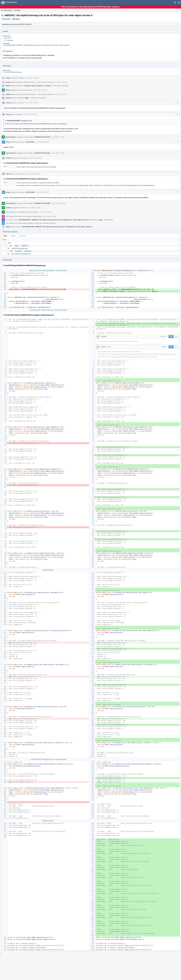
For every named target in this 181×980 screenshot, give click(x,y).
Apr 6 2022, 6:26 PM (42, 142)
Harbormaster (11, 137)
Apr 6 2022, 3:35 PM (32, 103)
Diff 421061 (31, 142)
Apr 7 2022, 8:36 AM (50, 216)
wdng (27, 98)
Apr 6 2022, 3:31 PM (32, 78)
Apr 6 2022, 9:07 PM (42, 192)
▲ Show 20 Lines (35, 310)
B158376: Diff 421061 (42, 153)
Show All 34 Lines (48, 821)
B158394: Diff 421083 (42, 203)
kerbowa (39, 86)
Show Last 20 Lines (61, 310)
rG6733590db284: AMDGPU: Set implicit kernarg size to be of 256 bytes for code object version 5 (36, 45)
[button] (179, 3)
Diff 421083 (31, 192)
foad (33, 86)
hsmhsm (27, 86)
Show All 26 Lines (48, 570)
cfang (13, 24)
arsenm (9, 38)
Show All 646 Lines (49, 271)
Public (17, 19)
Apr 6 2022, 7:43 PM (58, 153)
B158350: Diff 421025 (42, 137)
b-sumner (10, 40)
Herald (8, 82)
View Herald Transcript (45, 82)
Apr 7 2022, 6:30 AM (34, 208)
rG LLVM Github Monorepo (13, 72)
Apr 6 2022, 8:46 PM (34, 174)
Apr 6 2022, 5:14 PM (58, 137)
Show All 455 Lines (47, 310)
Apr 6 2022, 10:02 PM (58, 203)
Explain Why (109, 220)
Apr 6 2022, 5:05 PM (30, 114)
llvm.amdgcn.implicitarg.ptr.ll (21, 254)
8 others (48, 86)
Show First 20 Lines (35, 271)
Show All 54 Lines (48, 759)
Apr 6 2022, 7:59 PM (35, 158)
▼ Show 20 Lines (62, 271)
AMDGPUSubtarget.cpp (19, 248)
